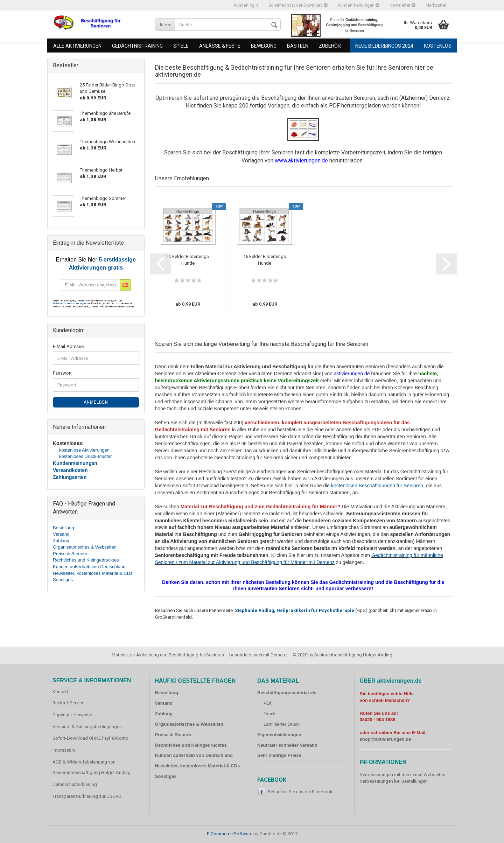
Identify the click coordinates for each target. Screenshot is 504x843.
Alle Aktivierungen (77, 46)
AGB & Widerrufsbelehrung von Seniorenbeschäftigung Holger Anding (92, 767)
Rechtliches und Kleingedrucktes (86, 560)
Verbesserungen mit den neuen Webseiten (402, 775)
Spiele (181, 46)
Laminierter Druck (282, 724)
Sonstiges (63, 580)
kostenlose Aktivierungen (84, 450)
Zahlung (61, 541)
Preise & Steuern (70, 554)
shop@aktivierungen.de (386, 739)
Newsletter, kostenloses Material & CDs (93, 573)
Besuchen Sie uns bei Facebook (300, 792)
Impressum (64, 750)
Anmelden (96, 402)
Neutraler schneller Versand (287, 745)
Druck (269, 714)
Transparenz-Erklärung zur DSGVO (87, 796)
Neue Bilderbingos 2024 (384, 46)
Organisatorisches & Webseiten (85, 547)
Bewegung (264, 46)
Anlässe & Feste (220, 46)
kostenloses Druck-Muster (85, 456)
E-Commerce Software (230, 834)
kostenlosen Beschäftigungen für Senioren (377, 486)
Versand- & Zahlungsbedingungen (87, 727)
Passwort (62, 373)
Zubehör (330, 46)
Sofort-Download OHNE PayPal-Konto (90, 738)
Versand (61, 534)
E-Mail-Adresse (68, 346)
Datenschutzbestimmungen (70, 303)
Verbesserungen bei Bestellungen (394, 781)
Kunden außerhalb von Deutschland (89, 567)
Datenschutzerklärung (75, 784)
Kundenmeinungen (358, 5)
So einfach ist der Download (298, 5)
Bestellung (64, 528)
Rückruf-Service (68, 703)
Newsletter (402, 5)
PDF (268, 703)
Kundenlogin (246, 5)
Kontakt (60, 692)
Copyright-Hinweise (72, 715)
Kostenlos (438, 46)
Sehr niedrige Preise (279, 755)
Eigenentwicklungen (279, 735)
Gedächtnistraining (137, 46)
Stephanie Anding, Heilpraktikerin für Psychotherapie (295, 610)
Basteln (298, 46)
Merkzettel (436, 5)
